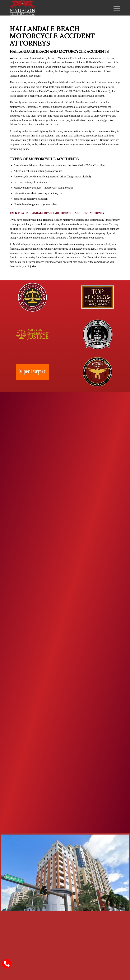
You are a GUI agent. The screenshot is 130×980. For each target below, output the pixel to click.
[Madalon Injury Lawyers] (54, 8)
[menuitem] (115, 8)
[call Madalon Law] (7, 964)
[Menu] (115, 8)
